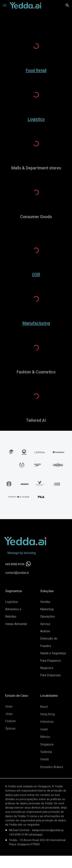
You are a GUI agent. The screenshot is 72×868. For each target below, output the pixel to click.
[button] (5, 5)
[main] (36, 71)
